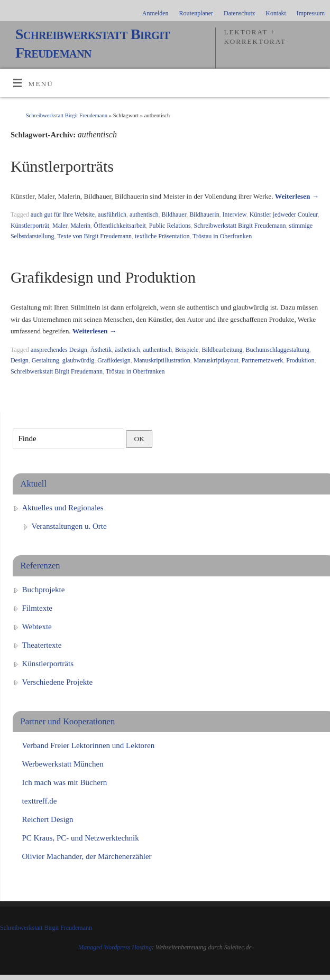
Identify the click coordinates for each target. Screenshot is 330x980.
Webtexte (37, 627)
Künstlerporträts (62, 166)
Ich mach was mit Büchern (65, 782)
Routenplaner (196, 13)
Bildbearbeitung (222, 350)
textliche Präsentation (162, 236)
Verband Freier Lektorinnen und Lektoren (89, 745)
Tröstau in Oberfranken (222, 236)
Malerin (80, 226)
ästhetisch (127, 350)
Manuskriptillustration (162, 360)
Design (20, 360)
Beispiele (187, 350)
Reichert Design (48, 819)
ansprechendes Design (59, 350)
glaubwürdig (79, 360)
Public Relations (170, 226)
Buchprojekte (44, 590)
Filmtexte (38, 608)
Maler (60, 226)
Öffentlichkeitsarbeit (120, 226)
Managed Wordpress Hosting (115, 947)
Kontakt (276, 13)
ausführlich (112, 214)
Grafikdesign (114, 360)
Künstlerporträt (30, 226)
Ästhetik (101, 350)
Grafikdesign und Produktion (103, 277)
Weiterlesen (297, 196)
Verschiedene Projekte (58, 682)
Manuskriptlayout (216, 360)
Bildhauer (174, 214)
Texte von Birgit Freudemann (94, 236)
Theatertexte (42, 645)
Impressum (311, 13)
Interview (235, 214)
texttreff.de (40, 801)
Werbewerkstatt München (63, 764)
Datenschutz (239, 13)
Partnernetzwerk (262, 360)
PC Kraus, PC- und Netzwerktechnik (81, 838)
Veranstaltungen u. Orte (69, 526)
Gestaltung (45, 360)
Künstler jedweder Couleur (284, 214)
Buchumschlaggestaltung (278, 350)
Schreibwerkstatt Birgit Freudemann (93, 43)
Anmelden (155, 13)
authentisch (144, 214)
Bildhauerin (204, 214)
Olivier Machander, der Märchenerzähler (87, 856)
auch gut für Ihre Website (63, 214)
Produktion (300, 360)
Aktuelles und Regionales (63, 508)
